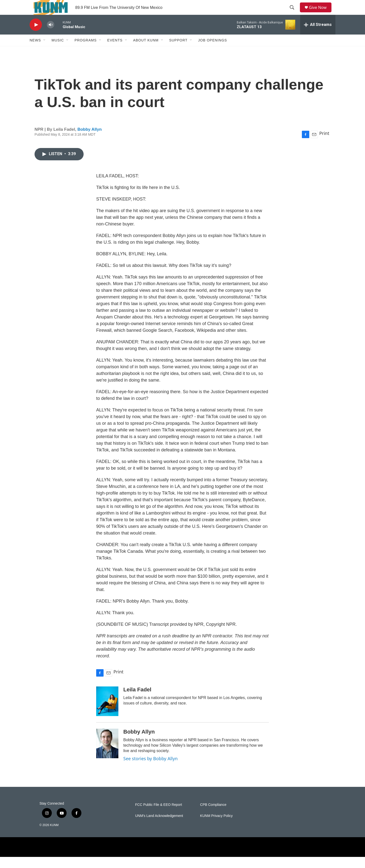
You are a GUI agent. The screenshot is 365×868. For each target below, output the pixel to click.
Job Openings (212, 51)
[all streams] (318, 36)
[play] (36, 36)
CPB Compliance (213, 816)
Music (58, 51)
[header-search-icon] (294, 13)
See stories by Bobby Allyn (150, 770)
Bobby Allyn (90, 140)
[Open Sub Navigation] (45, 51)
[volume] (51, 36)
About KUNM (146, 51)
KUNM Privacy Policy (216, 827)
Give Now (321, 13)
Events (115, 51)
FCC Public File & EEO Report (159, 816)
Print (324, 144)
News (35, 51)
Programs (86, 51)
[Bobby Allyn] (107, 755)
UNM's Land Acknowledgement (159, 827)
